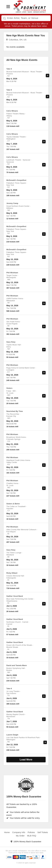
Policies (31, 832)
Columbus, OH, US (16, 40)
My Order (20, 836)
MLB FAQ (32, 836)
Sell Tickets (43, 832)
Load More (26, 760)
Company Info (19, 832)
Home (7, 832)
